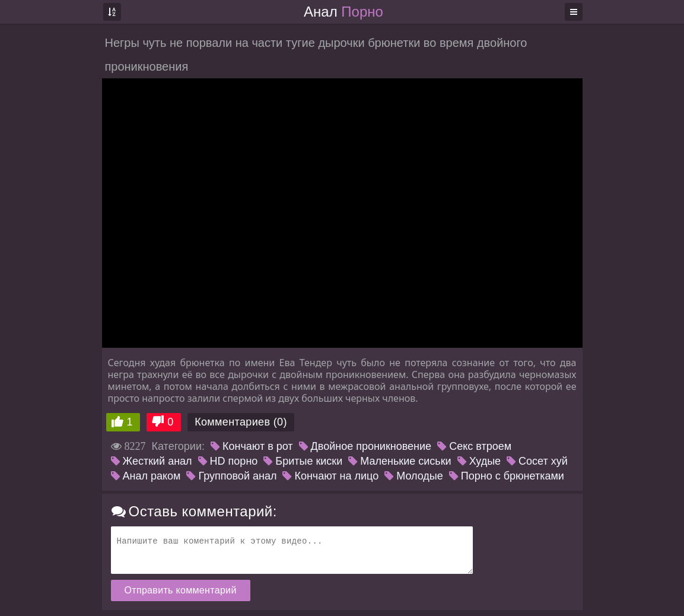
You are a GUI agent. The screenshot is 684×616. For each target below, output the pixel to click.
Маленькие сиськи (400, 461)
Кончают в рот (252, 446)
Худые (479, 461)
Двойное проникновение (365, 446)
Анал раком (146, 476)
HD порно (228, 461)
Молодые (414, 476)
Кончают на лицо (330, 476)
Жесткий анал (152, 461)
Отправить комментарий (181, 590)
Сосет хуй (537, 461)
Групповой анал (231, 476)
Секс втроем (474, 446)
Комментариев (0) (241, 422)
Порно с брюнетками (507, 476)
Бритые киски (303, 461)
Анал (343, 12)
